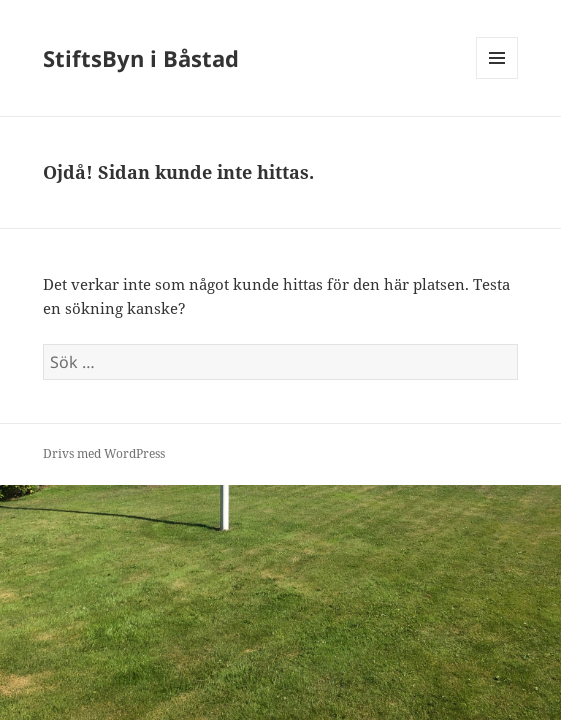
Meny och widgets (497, 78)
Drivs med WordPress (104, 453)
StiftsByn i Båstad (141, 58)
